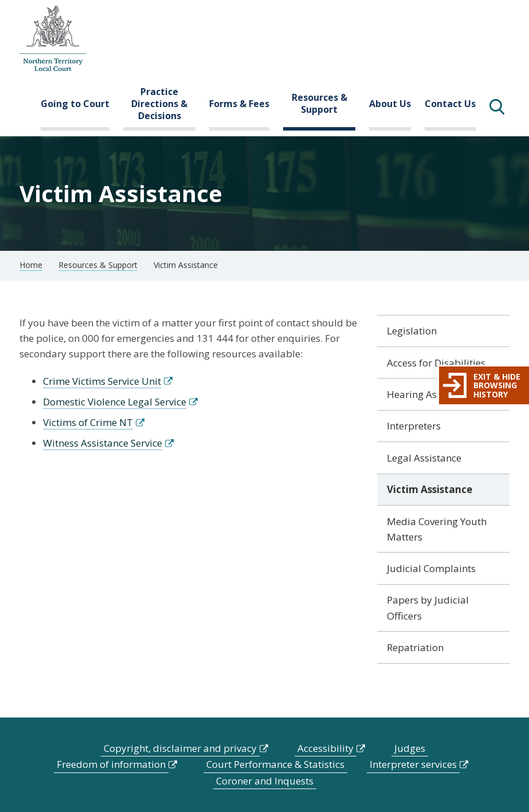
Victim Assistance (430, 489)
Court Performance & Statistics (275, 764)
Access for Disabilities (436, 363)
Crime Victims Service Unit (102, 381)
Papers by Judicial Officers (428, 608)
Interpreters (414, 426)
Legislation (412, 331)
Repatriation (415, 647)
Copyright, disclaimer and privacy (180, 748)
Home (31, 265)
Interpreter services (413, 764)
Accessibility (326, 748)
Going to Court (75, 104)
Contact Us (450, 104)
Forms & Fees (239, 104)
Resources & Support (320, 103)
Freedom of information (111, 764)
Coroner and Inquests (265, 781)
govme (53, 39)
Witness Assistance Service (103, 443)
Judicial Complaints (431, 568)
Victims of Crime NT (88, 422)
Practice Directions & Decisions (159, 104)
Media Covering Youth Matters (437, 529)
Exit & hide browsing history (497, 385)
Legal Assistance (424, 458)
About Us (390, 104)
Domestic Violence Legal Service (115, 402)
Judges (410, 748)
